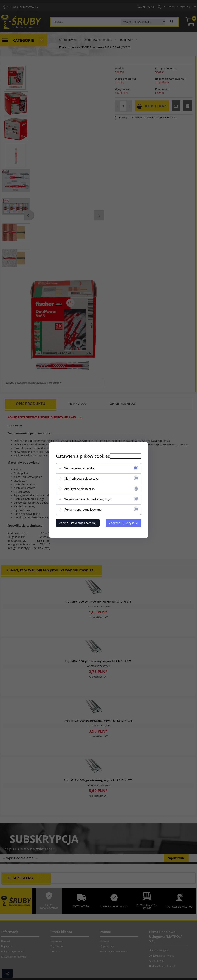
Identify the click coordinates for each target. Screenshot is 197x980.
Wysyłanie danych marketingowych (88, 499)
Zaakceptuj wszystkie (124, 523)
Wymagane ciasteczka (79, 468)
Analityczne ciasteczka (80, 489)
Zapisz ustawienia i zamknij (78, 523)
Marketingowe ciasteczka (82, 479)
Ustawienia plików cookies (83, 456)
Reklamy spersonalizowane (83, 510)
